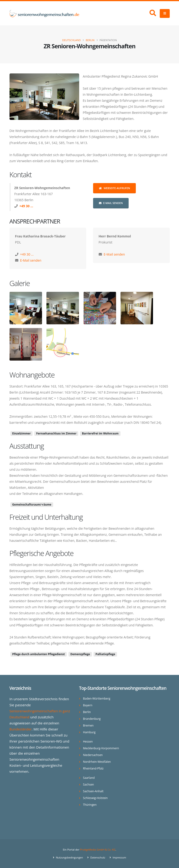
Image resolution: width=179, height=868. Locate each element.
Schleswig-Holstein (96, 798)
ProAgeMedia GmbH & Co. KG (98, 850)
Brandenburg (92, 719)
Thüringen (90, 805)
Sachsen (89, 784)
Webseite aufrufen (115, 188)
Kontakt (21, 174)
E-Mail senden (111, 203)
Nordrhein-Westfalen (97, 762)
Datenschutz (98, 857)
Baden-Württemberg (97, 699)
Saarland (89, 778)
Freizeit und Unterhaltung (46, 517)
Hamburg (89, 732)
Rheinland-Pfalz (94, 768)
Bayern (88, 705)
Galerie (20, 283)
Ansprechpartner (35, 221)
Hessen (88, 741)
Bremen (89, 725)
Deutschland (72, 40)
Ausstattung (27, 446)
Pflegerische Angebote (42, 553)
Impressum (120, 857)
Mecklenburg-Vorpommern (102, 748)
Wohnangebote (32, 375)
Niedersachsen (93, 755)
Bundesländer (21, 729)
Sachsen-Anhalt (94, 791)
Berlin (90, 40)
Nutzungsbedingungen (69, 857)
